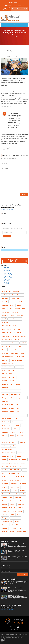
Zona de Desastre (21, 532)
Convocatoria (6, 343)
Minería (4, 460)
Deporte (11, 350)
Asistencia (5, 305)
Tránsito (19, 515)
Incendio (13, 432)
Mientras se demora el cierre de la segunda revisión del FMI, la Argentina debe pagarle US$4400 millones (18, 590)
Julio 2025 (6, 281)
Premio (11, 480)
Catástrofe (15, 312)
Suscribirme (7, 236)
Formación (17, 418)
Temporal (20, 508)
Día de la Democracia (8, 364)
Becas (10, 309)
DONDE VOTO (6, 370)
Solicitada (13, 504)
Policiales (12, 473)
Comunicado (17, 333)
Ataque (12, 305)
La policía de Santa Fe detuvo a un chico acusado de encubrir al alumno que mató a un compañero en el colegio (18, 597)
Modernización (13, 460)
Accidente (16, 292)
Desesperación (20, 357)
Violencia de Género (15, 528)
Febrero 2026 (7, 271)
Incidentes (20, 432)
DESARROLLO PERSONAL (17, 353)
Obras (15, 467)
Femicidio (5, 415)
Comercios (17, 329)
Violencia (5, 528)
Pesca (24, 470)
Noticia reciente (7, 467)
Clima (19, 319)
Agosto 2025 (7, 279)
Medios (19, 456)
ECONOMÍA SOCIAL (7, 374)
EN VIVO (4, 292)
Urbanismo (5, 525)
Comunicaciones (7, 333)
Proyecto (5, 487)
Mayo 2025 (7, 284)
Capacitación (6, 312)
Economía (15, 370)
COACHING (5, 322)
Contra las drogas (7, 340)
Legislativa (12, 446)
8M (10, 292)
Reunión (11, 494)
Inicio (12, 37)
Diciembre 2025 (8, 273)
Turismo (17, 521)
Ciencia (4, 319)
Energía (19, 408)
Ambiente (5, 302)
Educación (5, 388)
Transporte (5, 518)
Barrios (4, 309)
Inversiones (14, 439)
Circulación (12, 319)
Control (17, 340)
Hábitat (17, 425)
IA (21, 429)
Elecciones (5, 394)
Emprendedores (22, 398)
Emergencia (6, 398)
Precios (4, 480)
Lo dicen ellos (21, 453)
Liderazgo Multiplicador (9, 453)
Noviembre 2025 (8, 275)
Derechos (18, 350)
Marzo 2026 (7, 269)
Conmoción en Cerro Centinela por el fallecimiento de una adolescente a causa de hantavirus (18, 558)
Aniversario (13, 302)
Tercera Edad (6, 511)
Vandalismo (23, 525)
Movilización (23, 460)
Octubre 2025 (7, 276)
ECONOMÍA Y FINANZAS (9, 381)
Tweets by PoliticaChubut (7, 209)
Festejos (18, 415)
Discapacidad (19, 367)
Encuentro (12, 408)
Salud (11, 497)
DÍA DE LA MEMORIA (8, 367)
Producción (14, 484)
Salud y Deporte (19, 497)
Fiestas (24, 415)
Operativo (22, 467)
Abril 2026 (6, 268)
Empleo (13, 398)
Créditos (5, 346)
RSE (17, 494)
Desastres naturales (8, 357)
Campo (24, 309)
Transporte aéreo (15, 518)
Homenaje (15, 429)
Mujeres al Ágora (7, 463)
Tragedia (5, 515)
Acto (13, 295)
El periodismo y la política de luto (11, 391)
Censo (13, 316)
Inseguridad (5, 439)
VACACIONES (14, 525)
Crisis (11, 346)
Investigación (6, 442)
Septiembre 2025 (8, 278)
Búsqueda (17, 309)
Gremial (11, 425)
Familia (18, 412)
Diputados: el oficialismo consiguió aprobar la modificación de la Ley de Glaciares (18, 583)
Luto (13, 456)
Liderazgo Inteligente (8, 449)
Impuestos (5, 432)
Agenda (13, 298)
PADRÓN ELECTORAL (15, 470)
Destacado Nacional (16, 360)
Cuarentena (18, 346)
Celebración (6, 316)
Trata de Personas (7, 521)
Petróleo (5, 473)
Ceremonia (20, 316)
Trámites (12, 515)
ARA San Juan (22, 302)
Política (19, 473)
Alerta (19, 298)
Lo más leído (6, 456)
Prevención (5, 484)
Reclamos (22, 491)
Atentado (19, 305)
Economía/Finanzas (8, 384)
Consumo (24, 336)
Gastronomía (6, 422)
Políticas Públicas (21, 477)
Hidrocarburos (6, 429)
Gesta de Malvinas (17, 422)
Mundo (16, 463)
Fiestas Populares (7, 418)
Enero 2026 (7, 272)
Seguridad (5, 501)
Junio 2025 (7, 282)
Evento (12, 412)
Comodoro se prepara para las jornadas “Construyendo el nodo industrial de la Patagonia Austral (17, 545)
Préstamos (18, 480)
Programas (23, 484)
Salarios (5, 497)
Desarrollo (5, 353)
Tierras (14, 511)
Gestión (4, 425)
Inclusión (5, 436)
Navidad (22, 463)
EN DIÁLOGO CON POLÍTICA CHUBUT (12, 405)
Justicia (4, 446)
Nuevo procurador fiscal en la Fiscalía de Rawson (16, 551)
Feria (11, 415)
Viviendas (5, 532)
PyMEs (18, 487)
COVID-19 (23, 343)
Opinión (4, 470)
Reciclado (14, 491)
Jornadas (15, 442)
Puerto (11, 487)
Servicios (23, 501)
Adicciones (5, 298)
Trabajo (20, 511)
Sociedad (5, 504)
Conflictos (16, 336)
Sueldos (5, 508)
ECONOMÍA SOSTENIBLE (9, 377)
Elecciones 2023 (15, 394)
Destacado (5, 360)
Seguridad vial (14, 501)
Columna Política (7, 329)
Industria (12, 436)
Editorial (18, 384)
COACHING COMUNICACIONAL (11, 326)
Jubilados (22, 442)
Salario (23, 494)
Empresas (5, 401)
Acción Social (6, 295)
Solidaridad (21, 504)
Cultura (4, 350)
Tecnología (12, 508)
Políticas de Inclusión (8, 477)
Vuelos (12, 532)
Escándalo (5, 412)
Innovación (20, 436)
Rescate (5, 494)
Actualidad (20, 295)
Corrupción (15, 343)
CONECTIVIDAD (6, 336)
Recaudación (6, 491)
